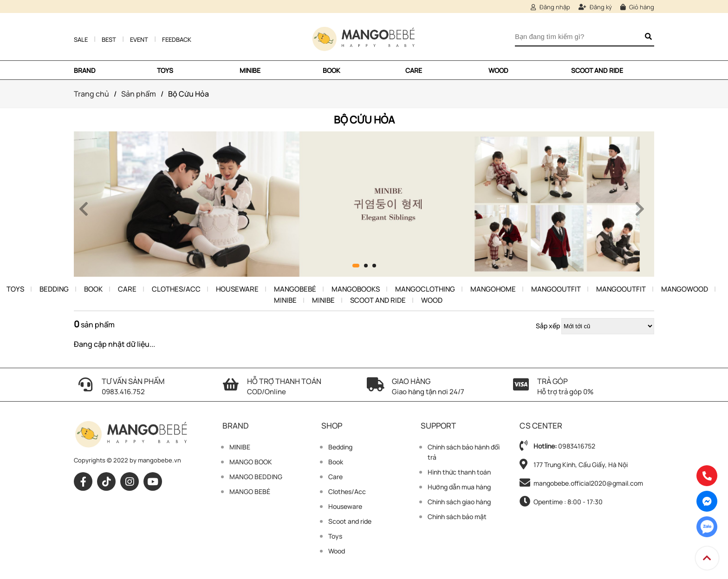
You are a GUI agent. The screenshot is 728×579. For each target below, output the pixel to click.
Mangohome (493, 289)
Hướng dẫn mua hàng (459, 487)
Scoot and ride (597, 70)
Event (139, 39)
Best (109, 39)
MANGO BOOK (251, 462)
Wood (498, 70)
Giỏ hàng (637, 7)
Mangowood (685, 289)
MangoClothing (425, 289)
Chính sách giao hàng (459, 502)
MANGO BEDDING (256, 477)
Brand (85, 70)
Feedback (177, 39)
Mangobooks (356, 289)
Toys (15, 289)
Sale (81, 39)
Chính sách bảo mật (457, 517)
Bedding (54, 289)
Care (414, 70)
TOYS (165, 70)
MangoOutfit (556, 289)
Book (331, 70)
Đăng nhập (550, 7)
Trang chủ (91, 94)
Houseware (237, 289)
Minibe (285, 300)
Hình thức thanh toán (459, 472)
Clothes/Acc (176, 289)
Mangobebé (295, 289)
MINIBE (250, 70)
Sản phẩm (139, 94)
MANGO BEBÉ (250, 491)
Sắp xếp (548, 326)
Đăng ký (595, 7)
